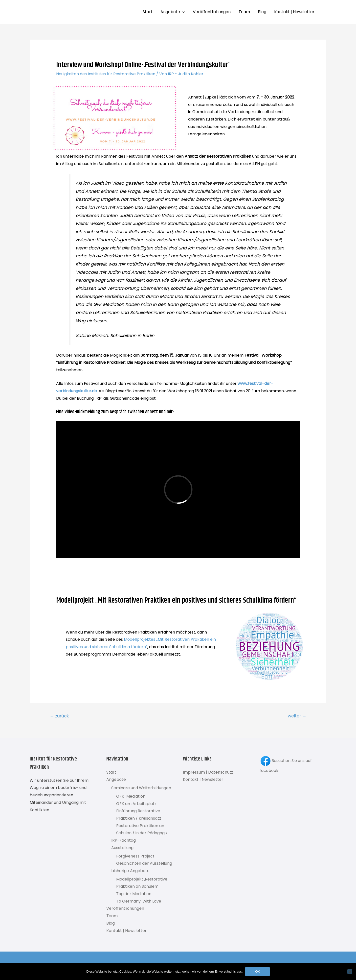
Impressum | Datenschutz (208, 772)
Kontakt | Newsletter (294, 12)
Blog (262, 12)
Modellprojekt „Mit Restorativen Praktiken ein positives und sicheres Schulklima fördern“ (176, 600)
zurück (59, 716)
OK (257, 971)
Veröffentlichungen (212, 12)
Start (148, 12)
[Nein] (350, 972)
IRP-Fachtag (123, 840)
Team (244, 12)
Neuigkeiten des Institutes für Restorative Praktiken (106, 74)
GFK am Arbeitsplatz (136, 804)
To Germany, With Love (139, 901)
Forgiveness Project (135, 856)
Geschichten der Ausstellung (144, 863)
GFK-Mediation (131, 796)
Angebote (170, 12)
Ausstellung (122, 848)
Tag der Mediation (134, 894)
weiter (297, 716)
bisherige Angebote (130, 871)
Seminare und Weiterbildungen (141, 788)
